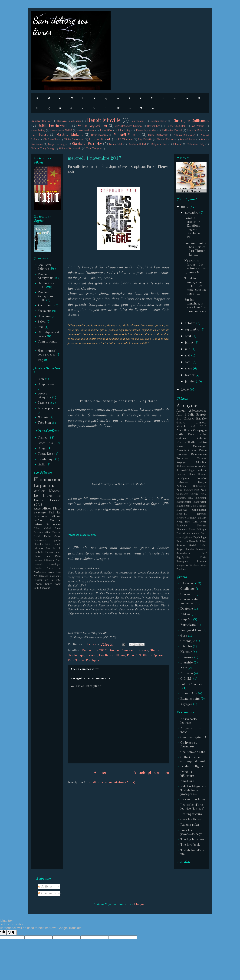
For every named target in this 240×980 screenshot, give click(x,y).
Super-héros (183, 554)
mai (188, 356)
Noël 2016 (198, 427)
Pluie (192, 530)
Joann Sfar (106, 131)
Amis (180, 431)
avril (189, 362)
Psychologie (200, 538)
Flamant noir (53, 552)
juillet (190, 343)
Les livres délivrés (112, 656)
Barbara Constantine (69, 121)
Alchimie (181, 466)
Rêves (203, 542)
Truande (202, 561)
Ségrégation (183, 557)
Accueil (100, 773)
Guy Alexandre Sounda (128, 126)
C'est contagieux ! (193, 737)
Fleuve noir (129, 650)
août (189, 336)
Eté (179, 419)
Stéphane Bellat (137, 144)
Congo (42, 448)
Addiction (201, 462)
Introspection (184, 502)
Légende (202, 506)
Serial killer (198, 546)
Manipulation (199, 510)
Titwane (177, 144)
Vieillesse (195, 565)
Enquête (201, 419)
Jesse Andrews (86, 131)
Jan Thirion (198, 126)
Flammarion (47, 480)
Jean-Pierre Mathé (61, 131)
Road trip (182, 542)
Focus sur (44, 311)
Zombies (181, 569)
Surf (204, 554)
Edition (186, 614)
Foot (197, 490)
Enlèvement (200, 486)
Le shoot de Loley (193, 800)
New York (191, 522)
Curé (191, 435)
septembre (193, 330)
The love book (190, 845)
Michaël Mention (127, 135)
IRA (191, 498)
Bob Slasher (138, 121)
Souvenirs (201, 550)
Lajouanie (45, 486)
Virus (204, 565)
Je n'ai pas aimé (49, 408)
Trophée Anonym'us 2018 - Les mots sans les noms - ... (195, 286)
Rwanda (194, 542)
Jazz (188, 506)
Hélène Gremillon (176, 126)
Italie (41, 465)
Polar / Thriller (138, 656)
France (143, 650)
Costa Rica (45, 454)
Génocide (181, 498)
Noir (184, 668)
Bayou (188, 431)
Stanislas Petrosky (87, 144)
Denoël (57, 544)
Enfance (189, 419)
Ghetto (155, 650)
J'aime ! (92, 656)
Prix (41, 327)
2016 (185, 390)
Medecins (182, 514)
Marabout (55, 576)
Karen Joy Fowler (146, 131)
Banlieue (202, 470)
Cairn (58, 537)
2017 (185, 207)
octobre (191, 323)
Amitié (181, 415)
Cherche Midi (42, 544)
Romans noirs (190, 699)
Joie (194, 506)
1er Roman (45, 306)
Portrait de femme (188, 534)
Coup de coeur (48, 384)
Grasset (38, 564)
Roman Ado (189, 693)
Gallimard (39, 560)
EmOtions (187, 781)
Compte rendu (48, 342)
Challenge (187, 589)
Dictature (182, 482)
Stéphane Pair (159, 144)
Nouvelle (187, 673)
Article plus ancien (151, 773)
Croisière (202, 478)
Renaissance (199, 454)
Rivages (38, 584)
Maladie (181, 427)
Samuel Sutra (187, 140)
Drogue (114, 650)
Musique (192, 518)
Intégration (200, 502)
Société (190, 550)
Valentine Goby (196, 144)
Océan (203, 522)
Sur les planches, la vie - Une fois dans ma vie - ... (195, 307)
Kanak (181, 446)
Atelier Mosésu (47, 491)
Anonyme (187, 406)
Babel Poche (42, 537)
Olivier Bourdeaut (74, 140)
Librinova (40, 517)
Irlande (181, 506)
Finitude (38, 552)
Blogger (140, 904)
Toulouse (182, 458)
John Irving (124, 131)
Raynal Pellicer (166, 140)
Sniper (180, 550)
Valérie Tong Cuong (43, 149)
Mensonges (200, 446)
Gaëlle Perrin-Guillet (54, 126)
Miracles (202, 514)
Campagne (200, 431)
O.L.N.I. (186, 679)
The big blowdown (193, 839)
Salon (42, 322)
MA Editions (41, 576)
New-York (183, 450)
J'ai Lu (55, 513)
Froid (203, 490)
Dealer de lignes (192, 767)
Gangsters (182, 494)
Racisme (182, 454)
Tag (40, 360)
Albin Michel (42, 529)
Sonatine (45, 588)
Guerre (181, 423)
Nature (202, 518)
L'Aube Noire (43, 568)
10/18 (38, 505)
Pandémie (182, 526)
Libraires (187, 657)
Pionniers (182, 530)
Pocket (55, 500)
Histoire (201, 442)
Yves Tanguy (93, 149)
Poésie (203, 450)
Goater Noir (53, 560)
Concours (44, 316)
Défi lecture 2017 (94, 650)
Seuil (36, 588)
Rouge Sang (53, 584)
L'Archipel (55, 564)
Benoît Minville (104, 121)
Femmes (189, 490)
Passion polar (190, 825)
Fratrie (181, 442)
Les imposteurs (191, 814)
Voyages (186, 704)
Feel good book (191, 630)
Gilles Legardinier (93, 126)
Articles (45, 887)
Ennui (180, 490)
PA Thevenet (125, 140)
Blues (191, 474)
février (190, 375)
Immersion (201, 498)
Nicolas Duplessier (184, 135)
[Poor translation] (12, 932)
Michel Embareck (158, 135)
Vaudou (202, 458)
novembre (192, 213)
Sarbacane (53, 525)
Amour (181, 411)
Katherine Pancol (172, 131)
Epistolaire (188, 625)
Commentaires (50, 894)
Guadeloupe (76, 656)
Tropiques (93, 661)
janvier (190, 382)
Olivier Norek (100, 139)
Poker (194, 450)
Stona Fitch (116, 144)
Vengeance (182, 565)
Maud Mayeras (99, 135)
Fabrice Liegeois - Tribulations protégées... (193, 790)
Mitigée (43, 417)
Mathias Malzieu (70, 135)
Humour (201, 423)
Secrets (201, 415)
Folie (191, 415)
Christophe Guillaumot (191, 121)
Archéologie (188, 470)
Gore (184, 636)
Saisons (181, 546)
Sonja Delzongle (57, 144)
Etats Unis (45, 443)
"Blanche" (187, 583)
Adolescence (198, 411)
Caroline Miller (158, 121)
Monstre (181, 518)
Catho (180, 435)
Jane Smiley (38, 131)
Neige (180, 522)
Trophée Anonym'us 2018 (45, 296)
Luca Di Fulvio (196, 131)
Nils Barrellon (51, 140)
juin (188, 349)
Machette (182, 510)
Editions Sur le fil (47, 548)
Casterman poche (47, 541)
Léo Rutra (40, 135)
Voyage (181, 462)
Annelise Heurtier (42, 121)
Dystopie (187, 609)
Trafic (80, 661)
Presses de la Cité (47, 580)
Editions (181, 486)
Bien (41, 379)
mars (189, 369)
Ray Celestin (145, 140)
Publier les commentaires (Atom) (112, 783)
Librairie (187, 663)
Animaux (192, 466)
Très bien (44, 423)
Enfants (201, 439)
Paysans (202, 526)
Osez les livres (191, 820)
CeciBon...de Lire (193, 752)
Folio (58, 556)
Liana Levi (54, 572)
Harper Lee (154, 126)
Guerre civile (199, 494)
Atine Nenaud (52, 533)
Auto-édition (43, 509)
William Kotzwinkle (70, 149)
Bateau (181, 474)
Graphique (188, 641)
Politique (202, 530)
